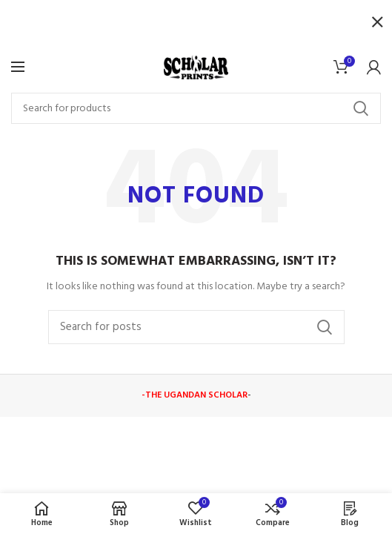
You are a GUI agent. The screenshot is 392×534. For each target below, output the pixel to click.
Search (361, 108)
